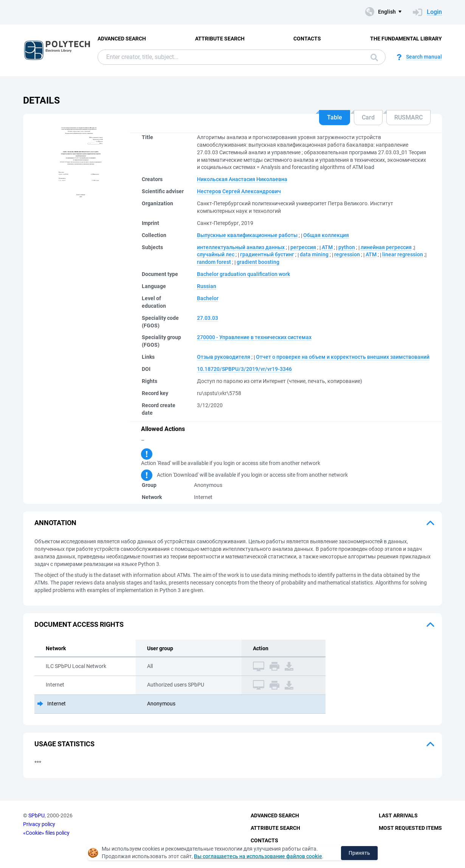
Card (368, 117)
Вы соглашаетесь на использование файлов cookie (258, 856)
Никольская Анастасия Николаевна (242, 179)
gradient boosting (258, 262)
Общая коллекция (326, 235)
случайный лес (216, 254)
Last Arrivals (398, 815)
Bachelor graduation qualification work (243, 274)
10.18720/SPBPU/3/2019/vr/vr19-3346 (244, 369)
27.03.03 (208, 318)
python (347, 247)
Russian (207, 286)
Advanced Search (122, 39)
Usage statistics (64, 744)
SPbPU (36, 815)
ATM (371, 254)
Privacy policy (39, 824)
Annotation (55, 523)
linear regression (403, 254)
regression (347, 254)
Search (374, 57)
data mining (314, 254)
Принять (359, 853)
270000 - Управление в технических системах (254, 337)
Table (335, 117)
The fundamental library (406, 39)
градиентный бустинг (267, 254)
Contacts (307, 39)
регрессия (303, 247)
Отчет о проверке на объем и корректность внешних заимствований (343, 357)
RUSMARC (408, 117)
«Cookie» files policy (46, 833)
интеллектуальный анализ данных (241, 247)
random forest (214, 262)
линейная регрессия (386, 247)
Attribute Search (220, 39)
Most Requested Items (410, 828)
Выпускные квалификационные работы (247, 235)
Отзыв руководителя (224, 357)
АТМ (327, 247)
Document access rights (79, 624)
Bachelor (208, 298)
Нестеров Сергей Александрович (239, 191)
